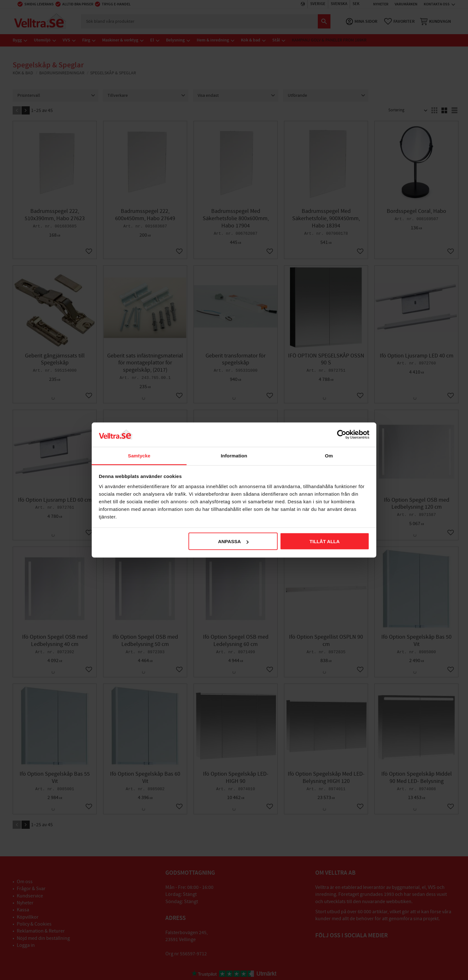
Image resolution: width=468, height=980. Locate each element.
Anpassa (233, 541)
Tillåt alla (325, 541)
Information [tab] (234, 455)
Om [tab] (329, 455)
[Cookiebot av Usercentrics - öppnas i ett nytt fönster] (342, 435)
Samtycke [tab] (139, 455)
